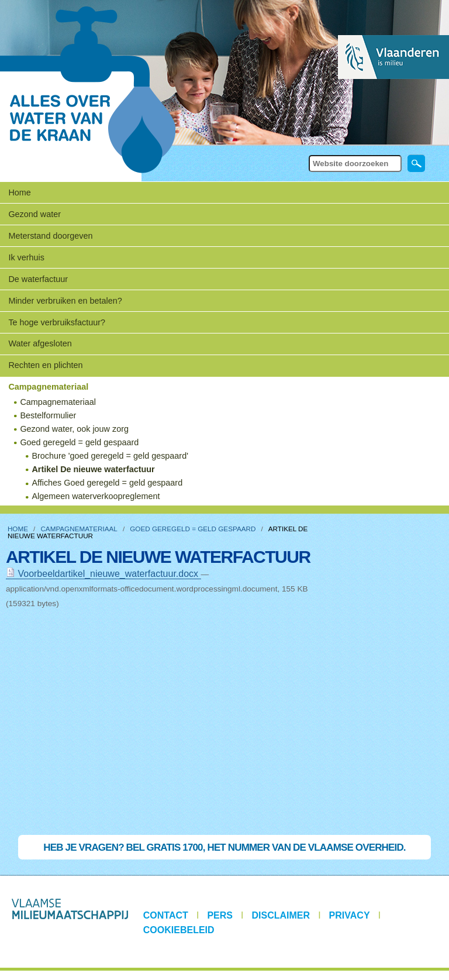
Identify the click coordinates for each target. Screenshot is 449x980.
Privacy (350, 915)
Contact (166, 915)
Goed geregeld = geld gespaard (193, 529)
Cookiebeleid (179, 930)
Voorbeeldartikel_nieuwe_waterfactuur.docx (103, 574)
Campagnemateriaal (79, 529)
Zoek (308, 154)
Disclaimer (281, 915)
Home (19, 192)
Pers (220, 915)
